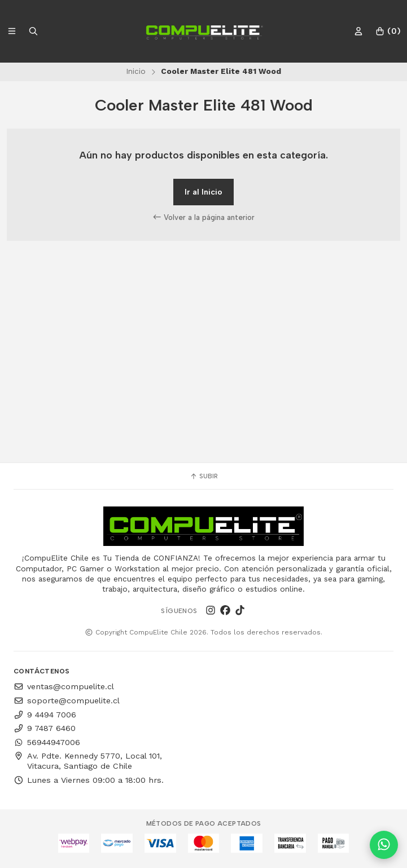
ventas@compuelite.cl (64, 686)
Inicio (136, 71)
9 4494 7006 (45, 715)
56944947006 (47, 742)
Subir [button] (204, 476)
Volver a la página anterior (204, 217)
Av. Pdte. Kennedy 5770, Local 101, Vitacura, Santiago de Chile (88, 761)
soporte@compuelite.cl (67, 700)
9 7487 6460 (45, 728)
